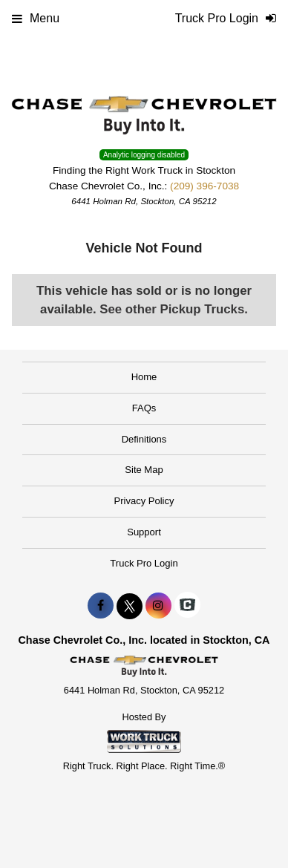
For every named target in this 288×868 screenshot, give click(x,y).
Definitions (144, 439)
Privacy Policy (144, 501)
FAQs (144, 408)
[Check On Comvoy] (187, 606)
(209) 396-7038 (204, 186)
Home (144, 377)
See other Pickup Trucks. (174, 309)
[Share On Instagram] (158, 606)
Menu (36, 18)
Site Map (144, 470)
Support (144, 532)
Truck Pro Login (144, 563)
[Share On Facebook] (101, 606)
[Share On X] (130, 606)
